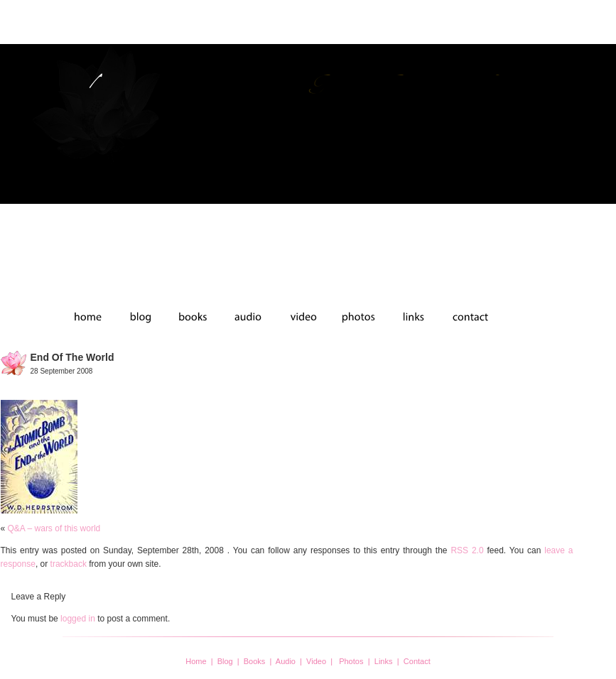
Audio (286, 661)
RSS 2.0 (467, 550)
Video (316, 661)
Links (384, 661)
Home (196, 661)
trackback (69, 564)
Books (255, 661)
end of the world (72, 357)
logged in (78, 619)
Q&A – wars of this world (54, 528)
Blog (225, 661)
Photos (351, 661)
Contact (417, 661)
